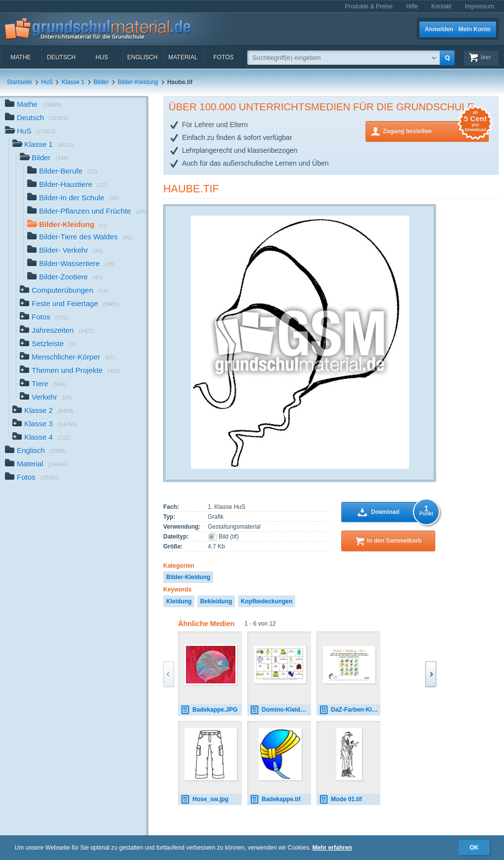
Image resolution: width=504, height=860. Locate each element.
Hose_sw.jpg (205, 799)
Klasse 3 (45, 425)
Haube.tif (191, 189)
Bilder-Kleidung (138, 82)
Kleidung (179, 601)
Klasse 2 (43, 411)
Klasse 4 (42, 438)
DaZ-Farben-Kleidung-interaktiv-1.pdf (350, 710)
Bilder (101, 82)
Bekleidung (216, 601)
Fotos (223, 57)
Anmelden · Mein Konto (458, 29)
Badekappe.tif (275, 799)
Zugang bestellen (436, 130)
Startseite (20, 82)
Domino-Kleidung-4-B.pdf (280, 710)
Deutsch (61, 57)
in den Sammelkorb (394, 541)
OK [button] (474, 848)
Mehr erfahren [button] (332, 848)
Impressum (480, 6)
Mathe (21, 57)
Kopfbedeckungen (267, 601)
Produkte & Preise (369, 6)
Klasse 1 (73, 82)
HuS (102, 57)
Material (183, 57)
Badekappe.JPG (209, 710)
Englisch (142, 57)
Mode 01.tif (341, 799)
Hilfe (412, 6)
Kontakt (441, 6)
